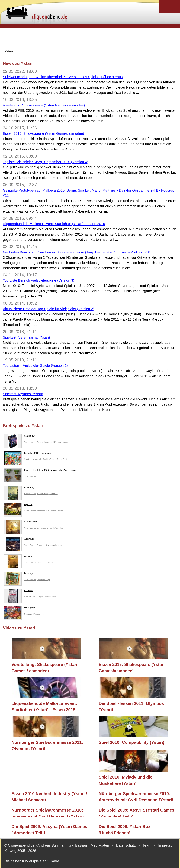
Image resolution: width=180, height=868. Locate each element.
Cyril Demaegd (43, 579)
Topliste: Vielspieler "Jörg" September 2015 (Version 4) (45, 162)
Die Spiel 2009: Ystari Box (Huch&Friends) (125, 829)
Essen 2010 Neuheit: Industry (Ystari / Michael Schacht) (49, 796)
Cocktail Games (31, 597)
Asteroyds (19, 540)
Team (147, 845)
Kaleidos (18, 591)
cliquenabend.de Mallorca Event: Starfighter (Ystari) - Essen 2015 (54, 224)
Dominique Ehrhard (45, 528)
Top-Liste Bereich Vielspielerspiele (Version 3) (39, 280)
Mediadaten (100, 845)
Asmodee (53, 494)
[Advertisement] (90, 38)
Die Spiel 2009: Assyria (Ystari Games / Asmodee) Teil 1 (49, 829)
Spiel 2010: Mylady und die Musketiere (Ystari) (126, 780)
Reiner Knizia (30, 494)
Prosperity (19, 488)
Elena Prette (62, 459)
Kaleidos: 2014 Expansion (27, 454)
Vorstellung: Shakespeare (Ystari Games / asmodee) (44, 105)
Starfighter (19, 437)
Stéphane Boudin (60, 442)
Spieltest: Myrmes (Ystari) (23, 394)
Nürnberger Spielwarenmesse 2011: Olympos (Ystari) (47, 745)
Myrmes (18, 505)
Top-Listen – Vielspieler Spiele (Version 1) (35, 366)
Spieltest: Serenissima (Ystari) (26, 337)
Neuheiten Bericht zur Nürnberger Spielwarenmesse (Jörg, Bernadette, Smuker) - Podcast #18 (76, 252)
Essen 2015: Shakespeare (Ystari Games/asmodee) (43, 133)
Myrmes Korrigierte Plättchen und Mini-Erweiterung (40, 471)
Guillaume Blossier (54, 545)
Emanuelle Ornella (45, 562)
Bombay (18, 574)
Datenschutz (126, 845)
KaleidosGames (49, 459)
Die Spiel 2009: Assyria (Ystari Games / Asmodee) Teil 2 (137, 813)
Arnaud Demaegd (44, 442)
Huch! (45, 614)
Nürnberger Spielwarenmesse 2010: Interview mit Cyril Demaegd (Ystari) (48, 813)
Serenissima (20, 522)
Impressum (167, 845)
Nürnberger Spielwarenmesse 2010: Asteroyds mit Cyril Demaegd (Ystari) (136, 796)
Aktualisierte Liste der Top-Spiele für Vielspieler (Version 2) (49, 309)
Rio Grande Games (54, 511)
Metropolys (20, 608)
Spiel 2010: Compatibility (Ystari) (132, 742)
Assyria (18, 557)
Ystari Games (30, 442)
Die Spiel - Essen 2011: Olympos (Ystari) (131, 706)
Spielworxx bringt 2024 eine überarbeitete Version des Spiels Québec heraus (63, 77)
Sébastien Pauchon (33, 614)
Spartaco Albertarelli (33, 459)
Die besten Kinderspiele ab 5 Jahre (32, 861)
